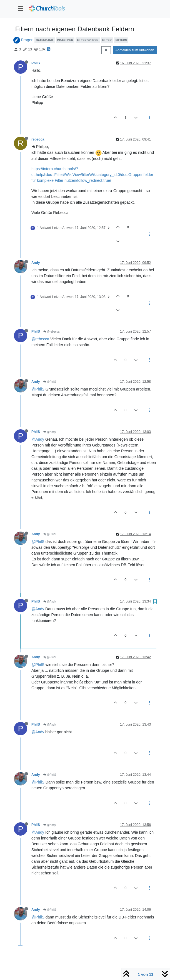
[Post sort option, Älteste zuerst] (106, 50)
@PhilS (50, 382)
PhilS (36, 63)
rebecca (38, 139)
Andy (36, 263)
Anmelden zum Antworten (135, 50)
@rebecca (52, 332)
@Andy (50, 432)
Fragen (27, 40)
